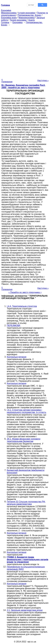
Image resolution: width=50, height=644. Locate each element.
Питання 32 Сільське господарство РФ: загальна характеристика (26, 503)
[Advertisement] (25, 51)
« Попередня (7, 80)
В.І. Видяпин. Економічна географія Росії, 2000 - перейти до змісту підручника (23, 86)
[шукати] (31, 5)
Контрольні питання (17, 357)
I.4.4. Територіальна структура (22, 306)
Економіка (6, 10)
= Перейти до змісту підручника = (25, 292)
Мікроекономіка (9, 13)
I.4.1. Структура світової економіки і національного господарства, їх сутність (27, 411)
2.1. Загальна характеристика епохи (25, 610)
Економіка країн (9, 18)
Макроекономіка (27, 18)
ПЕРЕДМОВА (14, 325)
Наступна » (43, 80)
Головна (5, 22)
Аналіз (32, 20)
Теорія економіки (18, 20)
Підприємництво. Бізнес (29, 15)
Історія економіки (27, 13)
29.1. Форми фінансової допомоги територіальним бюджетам (24, 440)
